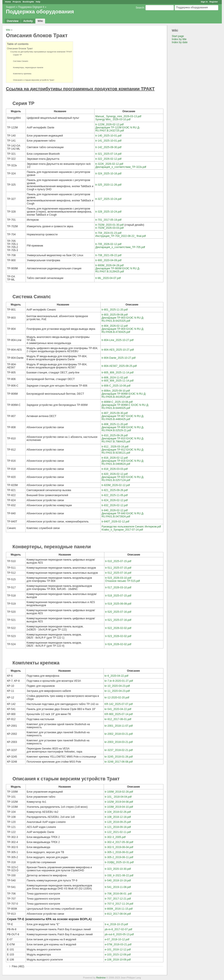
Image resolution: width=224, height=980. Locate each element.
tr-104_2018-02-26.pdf (118, 812)
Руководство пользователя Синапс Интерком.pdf (131, 527)
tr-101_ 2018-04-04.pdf (118, 797)
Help (38, 2)
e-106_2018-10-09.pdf (118, 960)
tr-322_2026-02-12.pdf (108, 159)
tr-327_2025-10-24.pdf (108, 199)
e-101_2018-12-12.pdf (118, 950)
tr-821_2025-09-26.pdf (115, 490)
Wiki (40, 21)
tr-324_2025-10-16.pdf (108, 174)
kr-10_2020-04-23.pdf (117, 686)
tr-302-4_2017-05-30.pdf (119, 842)
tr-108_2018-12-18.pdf (118, 817)
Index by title (179, 39)
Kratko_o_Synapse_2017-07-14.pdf (122, 530)
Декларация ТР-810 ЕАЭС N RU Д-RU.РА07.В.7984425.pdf (123, 440)
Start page (178, 36)
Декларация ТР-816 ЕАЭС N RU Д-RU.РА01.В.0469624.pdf (123, 462)
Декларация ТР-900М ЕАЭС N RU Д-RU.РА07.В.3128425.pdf (118, 270)
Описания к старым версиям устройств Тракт (32, 80)
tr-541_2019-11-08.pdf (118, 887)
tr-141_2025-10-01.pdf (108, 141)
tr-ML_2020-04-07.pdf (108, 278)
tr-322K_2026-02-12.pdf (109, 164)
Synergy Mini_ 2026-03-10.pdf (113, 119)
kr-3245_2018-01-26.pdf (119, 757)
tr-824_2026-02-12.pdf (115, 500)
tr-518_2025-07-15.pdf (118, 596)
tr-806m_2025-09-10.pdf (116, 391)
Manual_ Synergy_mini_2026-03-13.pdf (118, 116)
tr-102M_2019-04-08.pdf (119, 802)
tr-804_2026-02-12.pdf (115, 326)
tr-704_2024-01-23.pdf (108, 233)
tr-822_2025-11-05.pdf (115, 495)
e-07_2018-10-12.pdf (117, 939)
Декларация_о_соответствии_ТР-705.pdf (120, 247)
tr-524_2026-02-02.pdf (118, 644)
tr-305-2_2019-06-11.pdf (119, 857)
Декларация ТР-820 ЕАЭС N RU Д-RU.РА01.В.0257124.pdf (123, 479)
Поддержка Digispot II (31, 7)
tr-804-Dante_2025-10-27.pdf (118, 358)
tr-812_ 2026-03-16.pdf (115, 447)
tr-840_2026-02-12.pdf (115, 510)
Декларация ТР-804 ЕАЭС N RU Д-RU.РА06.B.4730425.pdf (123, 330)
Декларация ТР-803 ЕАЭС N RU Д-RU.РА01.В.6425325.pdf (123, 319)
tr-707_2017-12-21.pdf (118, 899)
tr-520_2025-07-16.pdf (118, 612)
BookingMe (28, 2)
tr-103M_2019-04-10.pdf (119, 807)
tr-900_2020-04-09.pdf (108, 260)
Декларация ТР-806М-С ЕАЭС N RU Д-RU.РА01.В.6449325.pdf (125, 407)
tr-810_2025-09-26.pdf (115, 435)
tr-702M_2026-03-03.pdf (109, 228)
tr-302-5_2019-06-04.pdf (119, 847)
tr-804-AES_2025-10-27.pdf (118, 350)
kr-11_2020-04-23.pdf (117, 691)
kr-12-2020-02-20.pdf (117, 698)
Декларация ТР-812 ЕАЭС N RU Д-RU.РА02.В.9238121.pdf (123, 451)
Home (8, 2)
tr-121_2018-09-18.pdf (118, 827)
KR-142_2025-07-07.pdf (119, 704)
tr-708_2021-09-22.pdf (108, 255)
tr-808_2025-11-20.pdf (115, 424)
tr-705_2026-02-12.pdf (108, 244)
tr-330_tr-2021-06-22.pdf (119, 875)
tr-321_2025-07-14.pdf (108, 154)
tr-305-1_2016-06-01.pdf (119, 852)
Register (214, 2)
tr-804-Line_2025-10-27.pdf (117, 340)
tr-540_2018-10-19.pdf (118, 881)
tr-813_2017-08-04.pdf (118, 914)
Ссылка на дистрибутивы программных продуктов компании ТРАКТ (41, 52)
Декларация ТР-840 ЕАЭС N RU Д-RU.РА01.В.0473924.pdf (123, 515)
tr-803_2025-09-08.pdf (115, 315)
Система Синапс (19, 61)
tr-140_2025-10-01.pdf (108, 136)
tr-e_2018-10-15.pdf (116, 924)
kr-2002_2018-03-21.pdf (119, 734)
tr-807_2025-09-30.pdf (115, 413)
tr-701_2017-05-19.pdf (108, 220)
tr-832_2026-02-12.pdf (115, 505)
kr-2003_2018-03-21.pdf (119, 742)
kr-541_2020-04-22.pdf (118, 709)
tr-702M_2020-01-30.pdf (109, 225)
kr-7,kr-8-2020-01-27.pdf (119, 681)
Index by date (180, 42)
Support (10, 7)
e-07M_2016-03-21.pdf (118, 944)
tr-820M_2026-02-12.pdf (116, 485)
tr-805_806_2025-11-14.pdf (117, 373)
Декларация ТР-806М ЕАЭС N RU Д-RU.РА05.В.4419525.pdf (124, 395)
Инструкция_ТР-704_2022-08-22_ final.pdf (121, 236)
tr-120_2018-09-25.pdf (118, 822)
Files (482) (18, 966)
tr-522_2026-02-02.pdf (118, 628)
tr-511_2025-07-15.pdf (118, 568)
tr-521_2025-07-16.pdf (118, 620)
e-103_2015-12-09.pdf (118, 955)
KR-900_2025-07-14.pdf (119, 714)
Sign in (204, 2)
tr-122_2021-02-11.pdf (118, 832)
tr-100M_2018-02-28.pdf (119, 792)
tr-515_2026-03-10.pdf (118, 578)
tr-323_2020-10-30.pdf (118, 869)
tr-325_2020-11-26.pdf (108, 185)
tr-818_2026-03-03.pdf (115, 469)
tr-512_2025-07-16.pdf (118, 573)
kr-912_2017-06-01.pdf (118, 719)
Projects (17, 2)
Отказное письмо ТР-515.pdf (123, 581)
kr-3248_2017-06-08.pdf (119, 762)
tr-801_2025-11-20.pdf (115, 310)
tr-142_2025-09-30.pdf (108, 147)
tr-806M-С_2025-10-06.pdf (117, 402)
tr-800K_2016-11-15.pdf (119, 909)
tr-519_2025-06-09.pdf (118, 604)
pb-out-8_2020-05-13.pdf (119, 934)
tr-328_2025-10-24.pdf (108, 212)
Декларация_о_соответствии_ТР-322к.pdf (121, 167)
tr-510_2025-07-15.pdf (118, 561)
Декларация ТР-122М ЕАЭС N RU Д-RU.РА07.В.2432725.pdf (118, 129)
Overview (13, 21)
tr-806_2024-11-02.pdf (115, 378)
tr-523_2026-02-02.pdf (118, 636)
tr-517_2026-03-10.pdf (118, 588)
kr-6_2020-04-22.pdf (116, 676)
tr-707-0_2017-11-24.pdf (119, 904)
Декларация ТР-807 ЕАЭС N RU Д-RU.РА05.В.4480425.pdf (123, 418)
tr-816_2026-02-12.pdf (115, 458)
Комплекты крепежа (21, 74)
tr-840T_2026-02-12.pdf (115, 522)
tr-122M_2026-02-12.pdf (109, 124)
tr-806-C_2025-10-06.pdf (116, 386)
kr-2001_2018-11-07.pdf (119, 726)
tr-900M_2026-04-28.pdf (109, 265)
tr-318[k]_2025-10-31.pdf (119, 862)
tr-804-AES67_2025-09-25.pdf (119, 366)
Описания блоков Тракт (20, 48)
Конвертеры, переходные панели (27, 67)
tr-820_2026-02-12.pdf (115, 474)
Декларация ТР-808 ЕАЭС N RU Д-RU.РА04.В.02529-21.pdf (123, 429)
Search (140, 8)
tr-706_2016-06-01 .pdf (118, 894)
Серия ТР (16, 55)
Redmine (101, 978)
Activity (28, 21)
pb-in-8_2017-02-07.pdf (118, 929)
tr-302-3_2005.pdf (115, 837)
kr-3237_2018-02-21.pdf (119, 750)
